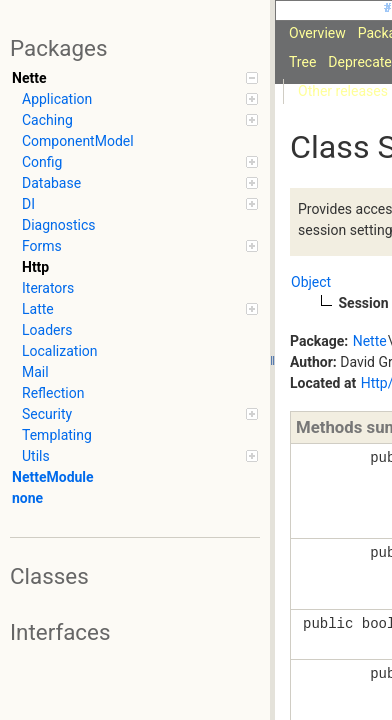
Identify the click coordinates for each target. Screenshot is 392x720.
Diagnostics (59, 225)
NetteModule (53, 477)
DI (140, 204)
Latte (140, 309)
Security (140, 414)
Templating (57, 435)
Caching (140, 120)
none (27, 498)
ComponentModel (78, 141)
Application (140, 99)
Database (140, 183)
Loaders (47, 330)
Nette (135, 78)
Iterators (48, 288)
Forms (140, 246)
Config (140, 162)
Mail (35, 372)
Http (35, 267)
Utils (140, 456)
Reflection (53, 393)
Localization (60, 351)
